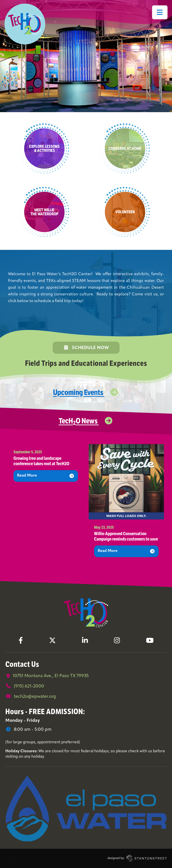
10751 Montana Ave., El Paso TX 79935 (47, 676)
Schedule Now (86, 348)
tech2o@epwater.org (31, 696)
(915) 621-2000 (25, 686)
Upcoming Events (86, 392)
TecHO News (86, 421)
